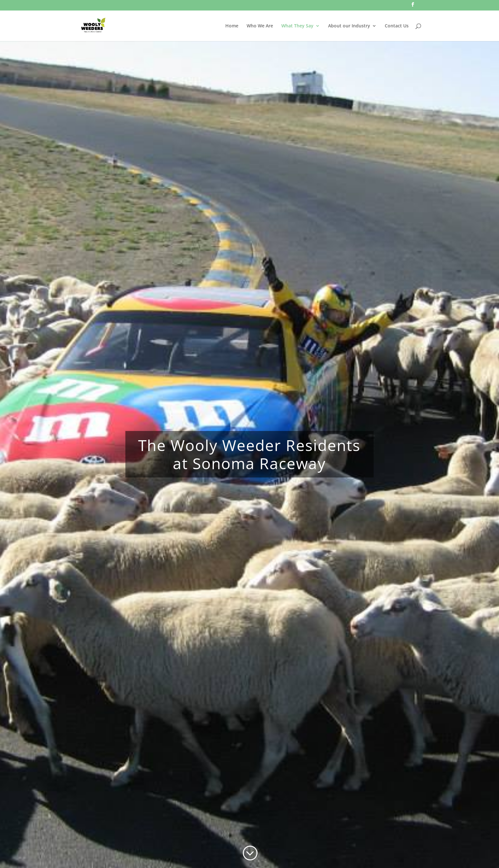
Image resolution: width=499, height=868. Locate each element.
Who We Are (260, 26)
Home (232, 26)
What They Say (297, 26)
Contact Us (397, 26)
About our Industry (349, 26)
